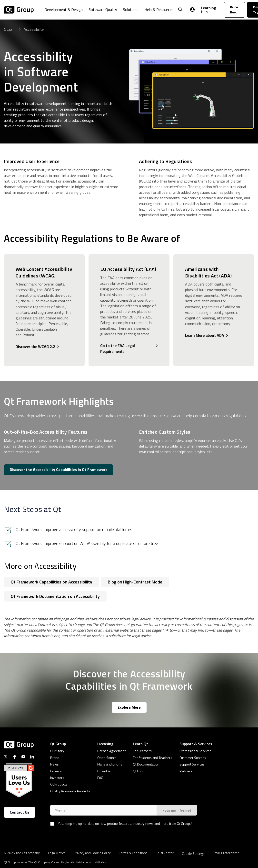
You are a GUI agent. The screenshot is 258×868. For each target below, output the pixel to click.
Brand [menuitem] (55, 758)
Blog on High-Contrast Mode (135, 582)
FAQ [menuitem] (100, 778)
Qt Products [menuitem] (59, 784)
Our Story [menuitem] (57, 751)
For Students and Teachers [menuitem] (153, 758)
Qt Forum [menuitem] (140, 771)
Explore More (129, 707)
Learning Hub (208, 10)
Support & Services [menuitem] (196, 744)
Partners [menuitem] (186, 771)
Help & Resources (159, 10)
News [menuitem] (55, 764)
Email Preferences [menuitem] (226, 853)
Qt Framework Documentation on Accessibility (55, 596)
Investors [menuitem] (57, 778)
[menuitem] (64, 13)
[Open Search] (180, 10)
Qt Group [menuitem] (58, 744)
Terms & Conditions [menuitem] (133, 853)
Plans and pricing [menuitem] (110, 764)
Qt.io (8, 29)
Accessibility (34, 29)
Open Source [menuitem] (107, 758)
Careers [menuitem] (56, 771)
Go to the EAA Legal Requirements (118, 348)
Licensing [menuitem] (105, 744)
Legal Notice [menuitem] (57, 853)
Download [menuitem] (105, 771)
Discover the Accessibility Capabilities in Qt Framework (59, 470)
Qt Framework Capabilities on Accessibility (51, 582)
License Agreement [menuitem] (111, 751)
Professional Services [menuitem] (195, 751)
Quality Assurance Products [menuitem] (70, 791)
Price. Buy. (234, 10)
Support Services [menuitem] (192, 764)
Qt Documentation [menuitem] (146, 764)
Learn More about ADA (205, 335)
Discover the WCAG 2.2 (35, 347)
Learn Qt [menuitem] (140, 744)
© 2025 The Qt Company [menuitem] (22, 853)
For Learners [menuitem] (142, 751)
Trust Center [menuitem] (165, 853)
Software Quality (103, 10)
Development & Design (64, 10)
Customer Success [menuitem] (193, 758)
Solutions (131, 10)
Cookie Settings (193, 853)
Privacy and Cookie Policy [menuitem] (92, 853)
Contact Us (20, 812)
